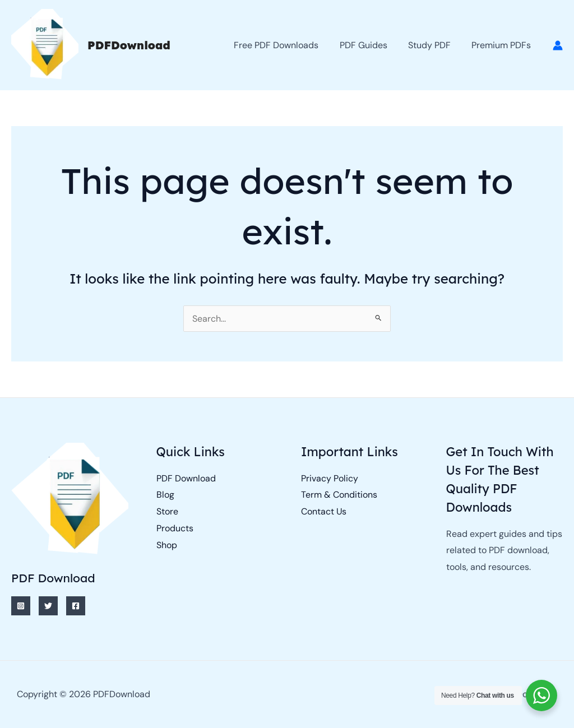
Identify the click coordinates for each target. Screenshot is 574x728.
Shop (167, 545)
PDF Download (186, 478)
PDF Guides (371, 45)
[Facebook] (76, 606)
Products (175, 528)
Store (167, 511)
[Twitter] (48, 606)
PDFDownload (129, 45)
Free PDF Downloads (287, 45)
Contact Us (324, 511)
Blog (165, 495)
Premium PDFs (503, 45)
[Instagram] (21, 606)
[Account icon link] (558, 45)
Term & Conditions (339, 495)
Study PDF (434, 45)
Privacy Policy (330, 478)
